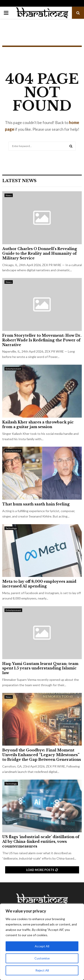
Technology (11, 528)
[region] (42, 942)
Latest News (19, 181)
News (9, 195)
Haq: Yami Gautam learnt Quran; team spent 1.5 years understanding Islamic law (40, 668)
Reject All (42, 970)
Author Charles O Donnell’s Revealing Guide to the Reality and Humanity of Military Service (40, 253)
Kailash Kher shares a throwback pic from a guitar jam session (38, 424)
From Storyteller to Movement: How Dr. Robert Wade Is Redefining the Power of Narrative (42, 340)
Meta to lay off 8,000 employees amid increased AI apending (39, 584)
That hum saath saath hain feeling (36, 504)
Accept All (42, 946)
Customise (42, 958)
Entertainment (13, 369)
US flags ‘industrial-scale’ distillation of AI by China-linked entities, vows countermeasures (41, 841)
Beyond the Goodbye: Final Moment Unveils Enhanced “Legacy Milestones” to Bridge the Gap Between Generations (42, 755)
